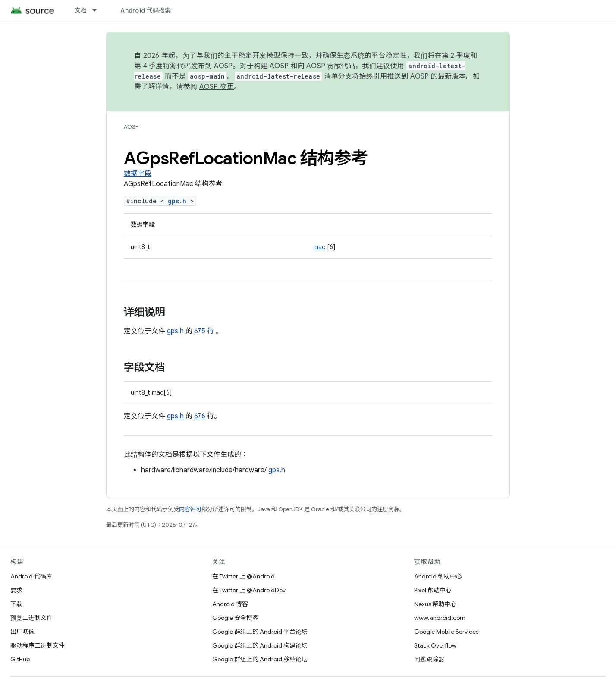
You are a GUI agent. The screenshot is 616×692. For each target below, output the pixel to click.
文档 (81, 10)
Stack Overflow (435, 645)
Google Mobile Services (446, 632)
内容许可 (190, 509)
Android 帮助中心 (438, 576)
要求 (16, 590)
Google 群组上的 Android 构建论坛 (260, 645)
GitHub (20, 659)
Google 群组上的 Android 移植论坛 (260, 659)
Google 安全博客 (235, 618)
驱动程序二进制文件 (38, 645)
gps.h (179, 201)
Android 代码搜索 (146, 10)
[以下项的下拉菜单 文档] (98, 10)
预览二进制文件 (31, 618)
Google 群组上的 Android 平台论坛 (260, 632)
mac (320, 247)
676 (201, 416)
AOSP (131, 127)
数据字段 (138, 174)
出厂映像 (22, 632)
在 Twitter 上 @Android (244, 576)
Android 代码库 (31, 576)
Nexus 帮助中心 (435, 604)
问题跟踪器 (429, 659)
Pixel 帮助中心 (433, 590)
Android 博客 (230, 604)
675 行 (205, 331)
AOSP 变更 (217, 87)
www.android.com (440, 618)
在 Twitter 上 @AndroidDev (249, 590)
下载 (16, 604)
